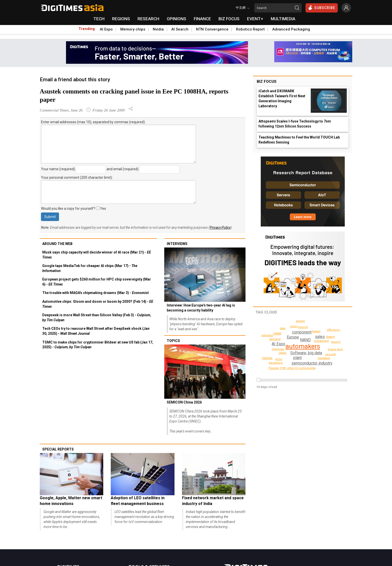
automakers (303, 346)
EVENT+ (255, 19)
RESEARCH (148, 19)
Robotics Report (250, 29)
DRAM (316, 331)
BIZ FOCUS (229, 19)
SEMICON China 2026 (184, 402)
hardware (324, 358)
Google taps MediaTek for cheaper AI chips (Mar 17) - (90, 268)
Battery (277, 334)
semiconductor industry (312, 363)
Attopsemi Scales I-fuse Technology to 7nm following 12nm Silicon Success (295, 124)
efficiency (334, 330)
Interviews (177, 244)
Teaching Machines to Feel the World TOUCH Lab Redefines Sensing (299, 140)
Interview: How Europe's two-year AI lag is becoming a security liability (201, 308)
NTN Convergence (212, 29)
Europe (293, 337)
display (301, 321)
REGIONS (121, 19)
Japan (283, 353)
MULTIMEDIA (283, 19)
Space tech (336, 349)
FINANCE (202, 19)
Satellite (267, 358)
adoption (268, 335)
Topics (173, 341)
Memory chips (133, 29)
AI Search (180, 29)
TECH (99, 19)
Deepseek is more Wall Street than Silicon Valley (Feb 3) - (97, 317)
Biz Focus (267, 81)
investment (322, 341)
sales (320, 337)
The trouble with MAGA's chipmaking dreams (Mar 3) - (95, 293)
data (282, 328)
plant (297, 358)
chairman (279, 349)
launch (336, 342)
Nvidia (158, 29)
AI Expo (106, 29)
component (301, 332)
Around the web (57, 244)
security (331, 354)
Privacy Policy (220, 227)
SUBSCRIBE (322, 7)
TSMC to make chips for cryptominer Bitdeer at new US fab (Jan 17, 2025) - (98, 345)
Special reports (58, 449)
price (279, 359)
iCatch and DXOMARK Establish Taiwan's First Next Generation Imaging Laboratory (282, 98)
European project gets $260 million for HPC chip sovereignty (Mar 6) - (97, 282)
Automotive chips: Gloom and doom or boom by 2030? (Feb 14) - (98, 304)
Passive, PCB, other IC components (294, 368)
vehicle (304, 327)
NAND (305, 340)
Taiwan (331, 337)
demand (276, 339)
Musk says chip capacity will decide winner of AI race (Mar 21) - (97, 255)
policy (294, 326)
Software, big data (306, 353)
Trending (87, 29)
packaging (276, 363)
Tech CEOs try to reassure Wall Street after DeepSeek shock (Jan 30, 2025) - (96, 331)
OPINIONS (176, 19)
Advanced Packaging (291, 29)
